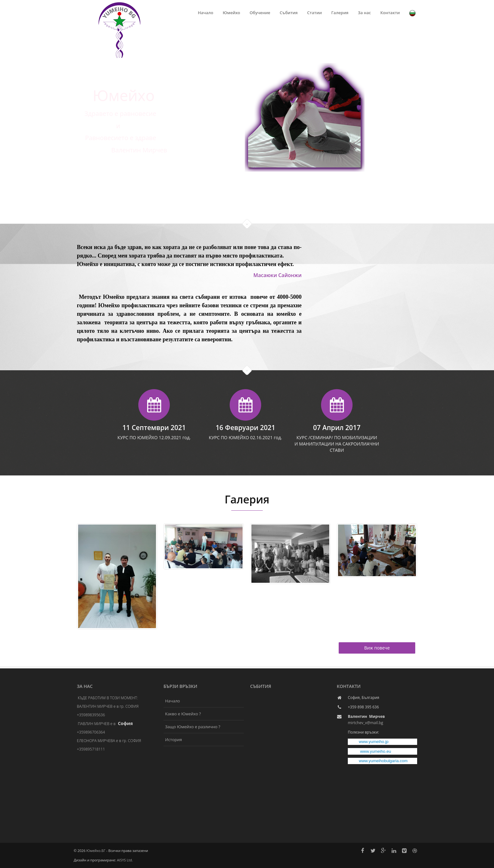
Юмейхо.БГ (96, 851)
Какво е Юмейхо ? (183, 714)
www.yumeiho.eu (376, 751)
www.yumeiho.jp (374, 742)
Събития (289, 13)
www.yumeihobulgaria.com (383, 761)
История (173, 740)
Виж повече (377, 648)
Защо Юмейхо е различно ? (193, 727)
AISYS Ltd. (125, 860)
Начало (206, 13)
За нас (364, 13)
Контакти (390, 13)
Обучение (260, 13)
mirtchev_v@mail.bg (365, 723)
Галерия (340, 13)
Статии (315, 13)
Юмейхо (231, 13)
